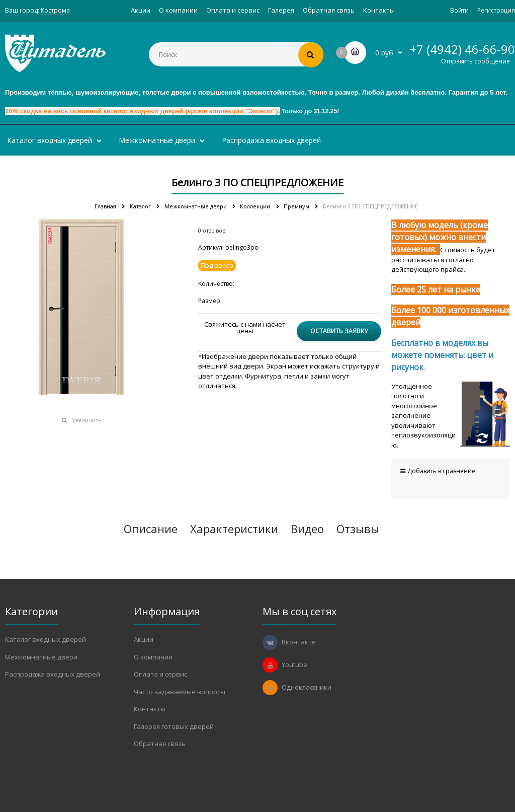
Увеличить (87, 420)
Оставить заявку (339, 331)
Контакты (379, 10)
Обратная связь (329, 10)
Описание (151, 529)
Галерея (281, 10)
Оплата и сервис (233, 10)
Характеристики (234, 529)
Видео (307, 529)
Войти (459, 10)
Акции (141, 10)
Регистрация (496, 10)
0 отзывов (212, 230)
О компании (178, 10)
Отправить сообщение (476, 61)
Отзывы (358, 529)
